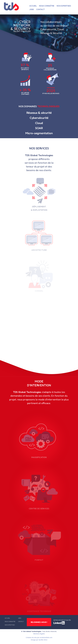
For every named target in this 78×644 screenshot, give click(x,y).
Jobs (32, 9)
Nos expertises (64, 6)
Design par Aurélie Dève (39, 640)
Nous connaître (47, 6)
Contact (40, 9)
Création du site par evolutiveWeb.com (39, 637)
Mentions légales (39, 634)
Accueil (33, 6)
